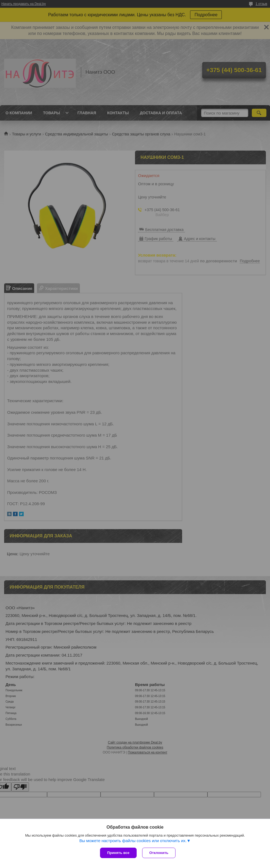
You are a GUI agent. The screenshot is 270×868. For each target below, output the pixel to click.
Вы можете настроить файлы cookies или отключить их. (133, 841)
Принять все (118, 853)
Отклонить (159, 853)
